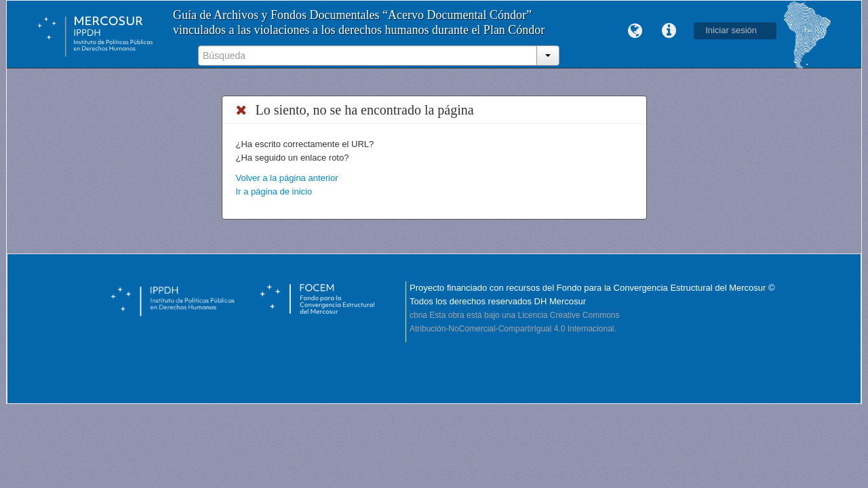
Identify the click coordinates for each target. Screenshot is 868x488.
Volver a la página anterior (287, 178)
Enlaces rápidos (669, 31)
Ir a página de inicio (274, 191)
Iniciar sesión (731, 30)
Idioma (635, 31)
